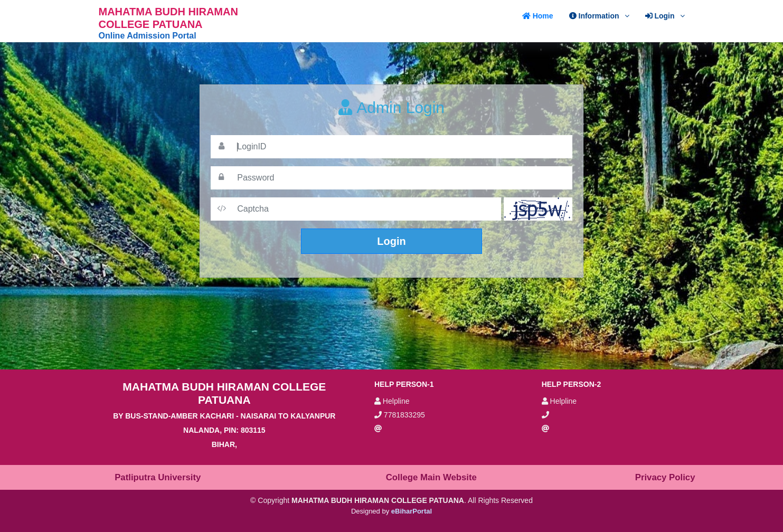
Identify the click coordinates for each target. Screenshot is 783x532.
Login (391, 241)
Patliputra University (158, 477)
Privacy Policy (665, 477)
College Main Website (431, 477)
